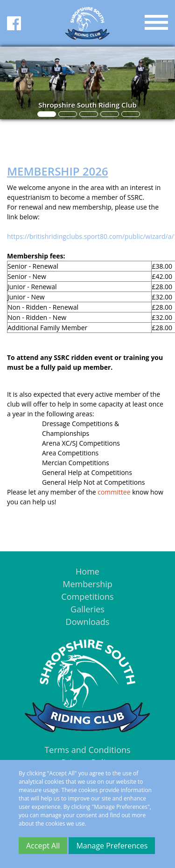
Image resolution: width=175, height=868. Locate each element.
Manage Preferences (112, 846)
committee (114, 492)
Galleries (87, 609)
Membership (87, 584)
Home (87, 571)
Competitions (87, 597)
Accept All (43, 846)
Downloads (88, 622)
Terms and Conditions (87, 750)
